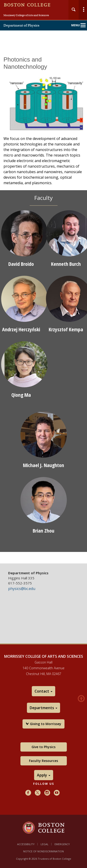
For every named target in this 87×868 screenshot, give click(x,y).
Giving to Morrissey (43, 724)
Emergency (62, 844)
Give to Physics (43, 747)
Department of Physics (21, 25)
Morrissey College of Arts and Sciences (26, 15)
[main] (43, 307)
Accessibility (26, 844)
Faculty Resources (43, 761)
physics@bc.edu (22, 589)
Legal (45, 844)
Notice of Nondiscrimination (43, 851)
